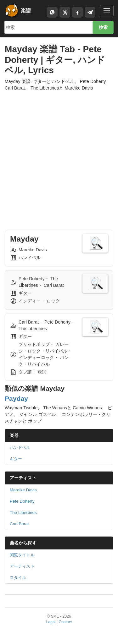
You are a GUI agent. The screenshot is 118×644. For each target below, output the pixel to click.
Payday (16, 398)
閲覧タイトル (22, 555)
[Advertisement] (59, 155)
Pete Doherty (22, 501)
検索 (103, 27)
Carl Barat (19, 524)
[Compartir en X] (65, 12)
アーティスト (23, 478)
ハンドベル (20, 448)
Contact (65, 622)
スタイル (18, 578)
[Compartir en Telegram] (90, 12)
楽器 (14, 435)
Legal (51, 622)
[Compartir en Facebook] (77, 12)
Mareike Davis (23, 490)
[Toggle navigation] (107, 11)
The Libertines (23, 513)
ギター (16, 459)
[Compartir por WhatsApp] (52, 12)
